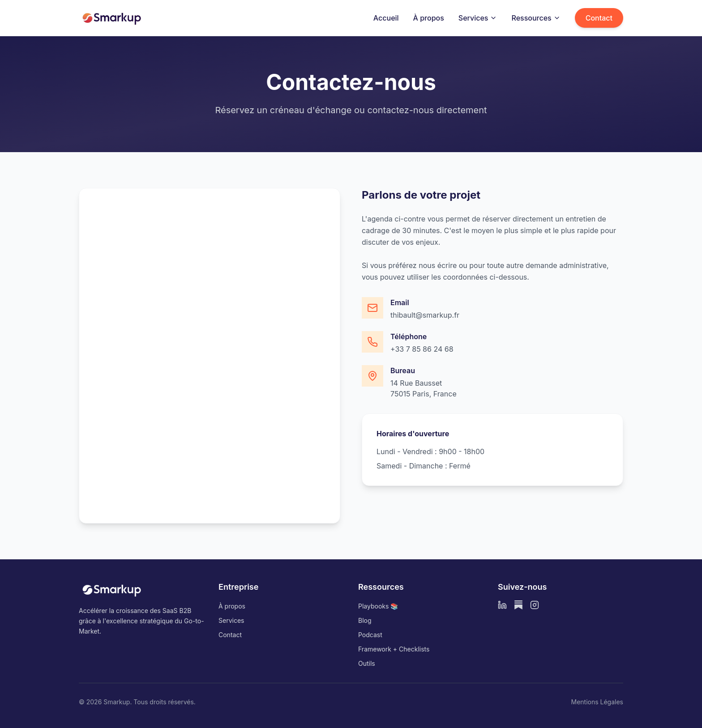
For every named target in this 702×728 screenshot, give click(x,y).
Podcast (370, 635)
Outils (367, 663)
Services (478, 18)
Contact (599, 18)
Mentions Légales (597, 702)
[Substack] (518, 605)
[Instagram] (535, 605)
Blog (365, 620)
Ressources (536, 18)
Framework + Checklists (394, 649)
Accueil (386, 18)
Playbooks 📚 (378, 606)
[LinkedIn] (502, 605)
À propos (429, 18)
